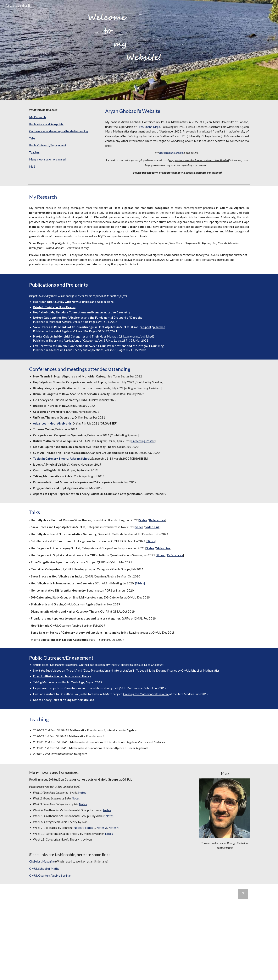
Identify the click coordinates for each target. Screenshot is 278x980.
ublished (148, 336)
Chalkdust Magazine (42, 861)
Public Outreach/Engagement (48, 145)
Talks (32, 138)
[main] (63, 110)
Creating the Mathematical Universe (146, 694)
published (159, 327)
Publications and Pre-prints (46, 124)
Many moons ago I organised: (48, 159)
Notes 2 (90, 828)
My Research (37, 117)
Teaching (35, 152)
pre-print (145, 327)
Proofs (71, 671)
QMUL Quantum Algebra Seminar (50, 876)
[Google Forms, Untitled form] (139, 932)
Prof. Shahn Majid (149, 127)
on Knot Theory (81, 676)
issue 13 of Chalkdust (150, 665)
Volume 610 (80, 322)
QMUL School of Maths (44, 869)
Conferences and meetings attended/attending (58, 131)
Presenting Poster (143, 441)
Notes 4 (114, 828)
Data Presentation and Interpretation (108, 671)
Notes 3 (102, 828)
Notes (82, 793)
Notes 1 (79, 828)
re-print (134, 336)
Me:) (32, 167)
